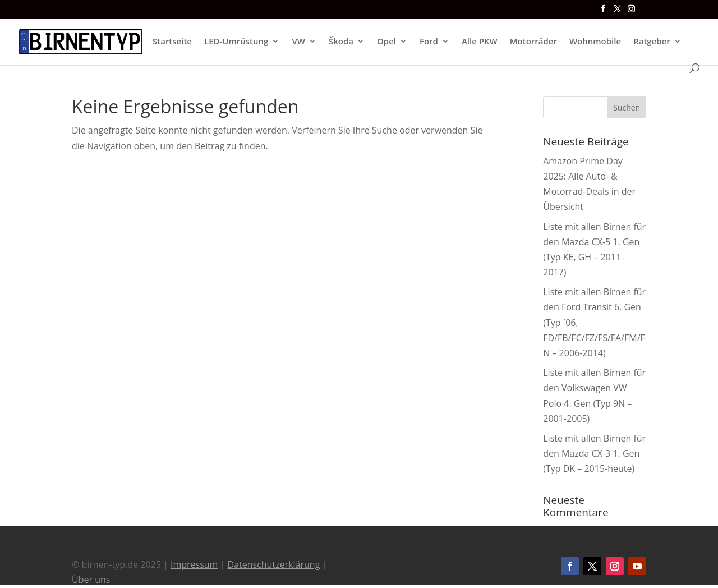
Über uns (91, 580)
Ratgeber (652, 42)
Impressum (194, 564)
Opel (386, 42)
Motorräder (533, 42)
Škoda (341, 42)
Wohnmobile (595, 42)
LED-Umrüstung (236, 42)
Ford (429, 42)
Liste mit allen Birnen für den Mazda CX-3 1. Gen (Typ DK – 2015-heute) (594, 453)
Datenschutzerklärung (274, 564)
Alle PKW (480, 42)
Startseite (172, 42)
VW (298, 42)
